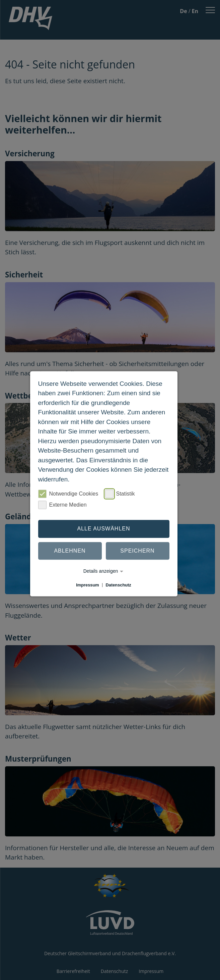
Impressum (87, 585)
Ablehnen (70, 551)
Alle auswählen (103, 529)
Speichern (137, 551)
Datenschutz (119, 585)
